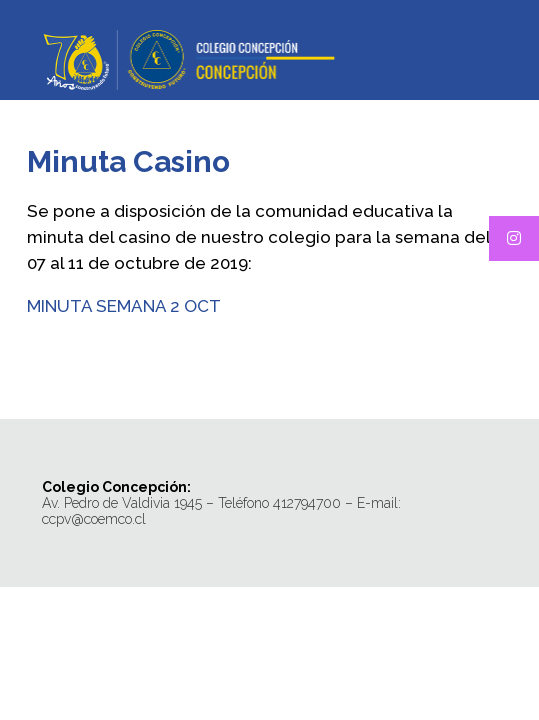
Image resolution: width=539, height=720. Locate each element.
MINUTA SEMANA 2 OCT (124, 306)
